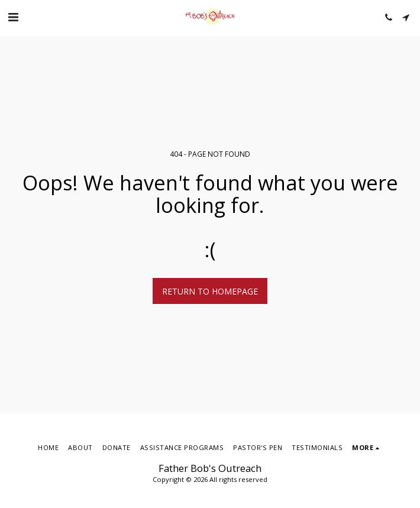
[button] (13, 17)
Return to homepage (210, 291)
